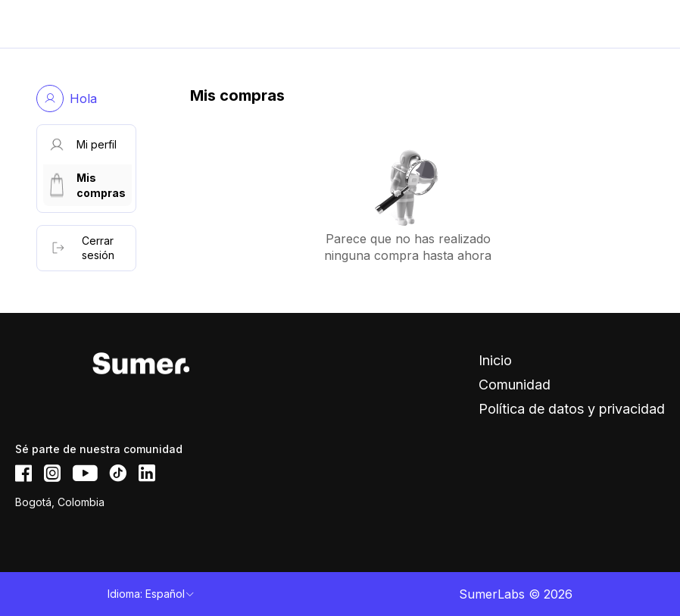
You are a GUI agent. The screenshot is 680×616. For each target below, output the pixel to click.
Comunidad (515, 385)
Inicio (495, 360)
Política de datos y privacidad (572, 409)
